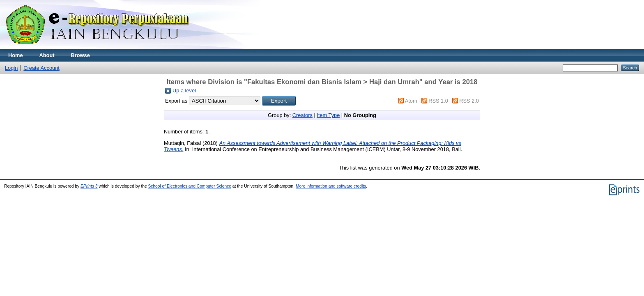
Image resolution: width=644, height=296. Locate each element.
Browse (80, 55)
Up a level (184, 91)
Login (11, 68)
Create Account (41, 68)
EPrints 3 (89, 186)
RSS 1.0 (438, 101)
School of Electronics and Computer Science (190, 186)
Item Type (328, 115)
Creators (302, 115)
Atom (411, 101)
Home (16, 55)
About (47, 55)
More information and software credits (331, 186)
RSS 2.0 (469, 101)
